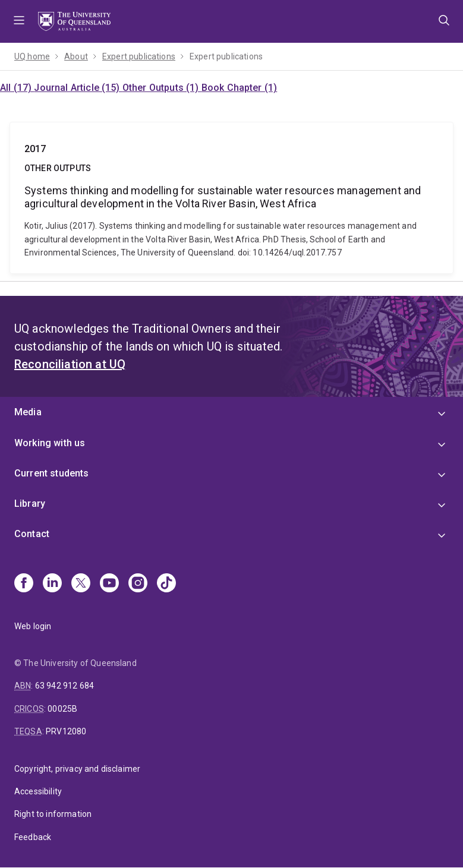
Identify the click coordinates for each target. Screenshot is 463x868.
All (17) (17, 88)
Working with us (50, 443)
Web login (33, 626)
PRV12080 (66, 731)
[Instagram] (138, 584)
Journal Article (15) (78, 88)
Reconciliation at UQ (70, 364)
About (76, 56)
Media (28, 412)
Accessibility (38, 791)
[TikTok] (166, 584)
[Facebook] (24, 584)
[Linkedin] (52, 584)
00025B (62, 709)
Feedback (33, 837)
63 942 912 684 (64, 686)
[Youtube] (109, 584)
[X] (81, 584)
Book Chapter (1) (240, 88)
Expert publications (139, 56)
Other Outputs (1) (162, 88)
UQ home (32, 56)
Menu (19, 21)
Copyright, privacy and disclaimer (77, 769)
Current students (52, 473)
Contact (32, 534)
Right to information (53, 814)
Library (30, 504)
